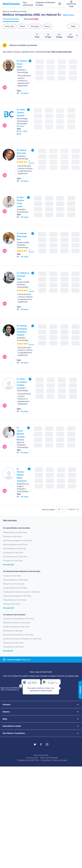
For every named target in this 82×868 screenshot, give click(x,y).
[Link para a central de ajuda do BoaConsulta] (60, 4)
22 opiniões (31, 251)
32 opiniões (31, 162)
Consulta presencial (11, 20)
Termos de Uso (32, 758)
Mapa (73, 26)
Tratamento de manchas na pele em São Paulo (21, 592)
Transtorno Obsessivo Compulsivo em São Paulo (22, 639)
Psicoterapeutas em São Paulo (15, 557)
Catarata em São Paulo (12, 576)
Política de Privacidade (49, 758)
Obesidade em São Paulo (13, 631)
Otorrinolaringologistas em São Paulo (18, 541)
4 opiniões (31, 344)
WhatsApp (35, 26)
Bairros (47, 26)
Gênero (23, 26)
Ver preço (25, 93)
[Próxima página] (78, 509)
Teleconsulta (31, 20)
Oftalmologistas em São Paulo (15, 532)
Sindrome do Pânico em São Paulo (17, 623)
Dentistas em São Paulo (12, 537)
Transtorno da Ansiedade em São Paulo (19, 619)
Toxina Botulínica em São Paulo (16, 580)
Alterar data (10, 26)
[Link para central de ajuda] (4, 660)
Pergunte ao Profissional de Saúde (45, 4)
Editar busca (69, 15)
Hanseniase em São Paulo (13, 647)
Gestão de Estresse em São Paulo (16, 627)
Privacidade (46, 760)
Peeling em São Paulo (12, 604)
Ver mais (20, 126)
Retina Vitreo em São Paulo (14, 584)
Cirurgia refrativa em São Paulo (15, 588)
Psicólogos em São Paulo (13, 553)
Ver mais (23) (9, 608)
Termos (55, 760)
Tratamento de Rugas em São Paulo (17, 596)
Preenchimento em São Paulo (15, 600)
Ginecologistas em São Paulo (15, 549)
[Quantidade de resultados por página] (61, 509)
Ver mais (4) (8, 651)
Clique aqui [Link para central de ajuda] (19, 660)
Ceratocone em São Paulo (13, 643)
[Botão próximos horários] (77, 36)
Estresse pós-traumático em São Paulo (18, 635)
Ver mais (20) (9, 565)
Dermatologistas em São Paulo (15, 545)
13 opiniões (31, 290)
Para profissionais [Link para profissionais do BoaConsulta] (28, 4)
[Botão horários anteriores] (30, 36)
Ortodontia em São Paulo (13, 561)
